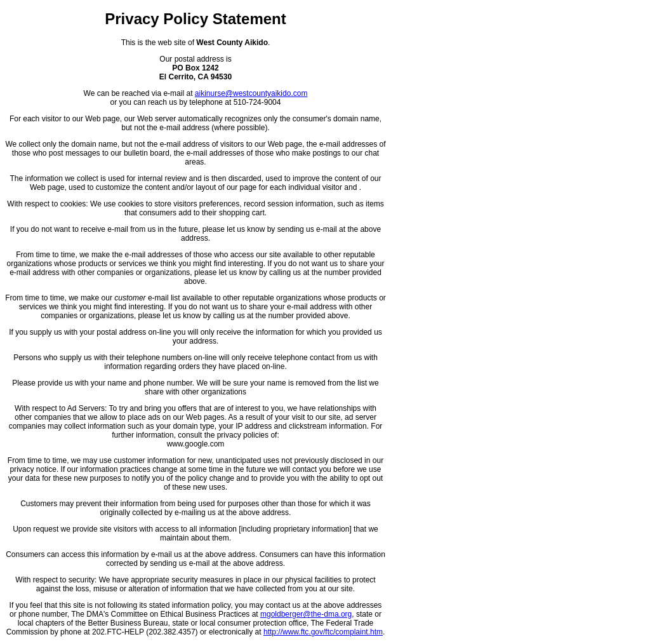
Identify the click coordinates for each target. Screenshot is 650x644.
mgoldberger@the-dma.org (306, 614)
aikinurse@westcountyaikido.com (251, 93)
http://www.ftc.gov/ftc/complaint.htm (323, 632)
